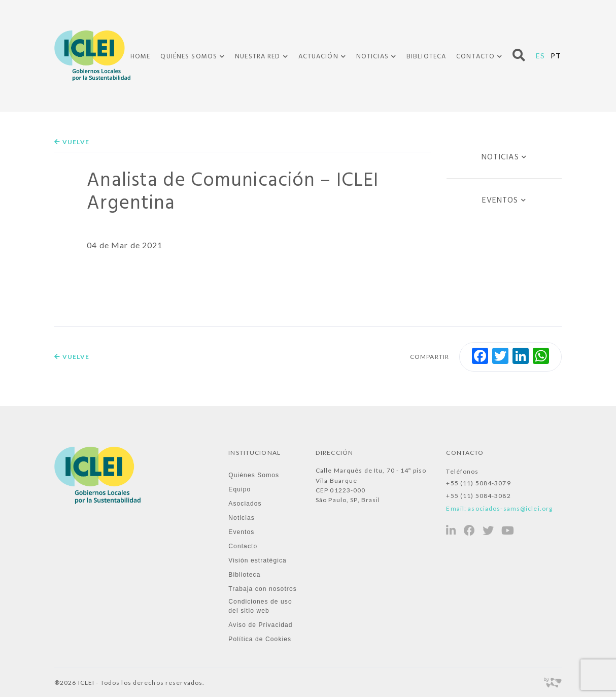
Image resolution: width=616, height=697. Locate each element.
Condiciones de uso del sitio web (260, 606)
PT (556, 56)
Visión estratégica (258, 560)
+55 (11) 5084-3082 (478, 496)
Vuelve (72, 142)
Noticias (372, 57)
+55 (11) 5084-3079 (478, 483)
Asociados (245, 504)
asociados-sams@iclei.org (510, 508)
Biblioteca (426, 57)
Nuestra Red (258, 57)
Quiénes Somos (189, 57)
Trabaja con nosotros (263, 589)
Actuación (318, 57)
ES (540, 56)
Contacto (475, 57)
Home (140, 57)
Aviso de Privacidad (260, 625)
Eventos (500, 201)
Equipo (239, 489)
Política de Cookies (260, 639)
